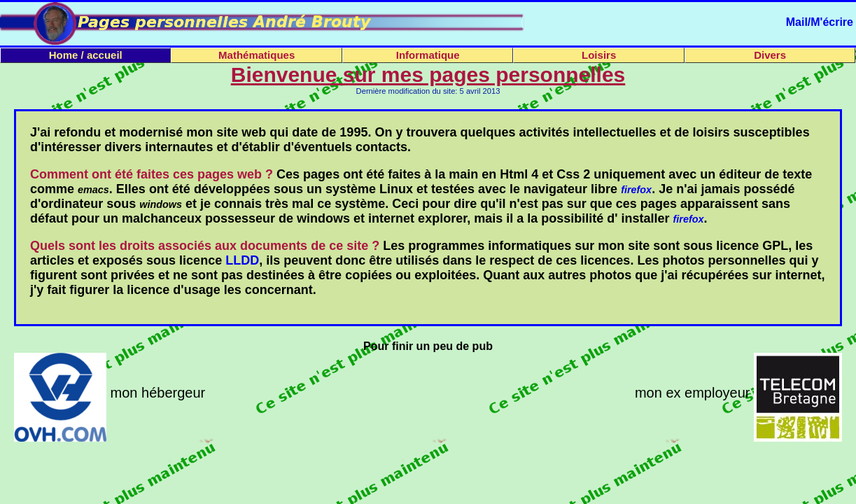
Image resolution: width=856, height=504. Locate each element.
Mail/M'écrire (820, 22)
